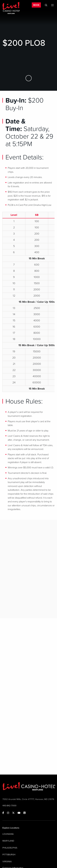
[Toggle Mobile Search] (46, 5)
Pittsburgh (9, 855)
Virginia (7, 862)
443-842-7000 (9, 806)
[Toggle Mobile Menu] (52, 5)
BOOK (36, 5)
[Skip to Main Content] (29, 78)
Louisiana (8, 834)
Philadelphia (10, 848)
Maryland (8, 841)
